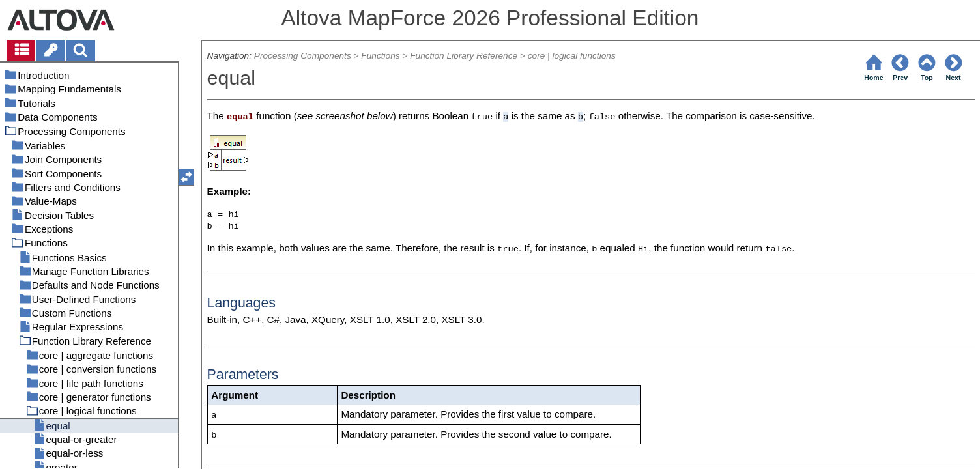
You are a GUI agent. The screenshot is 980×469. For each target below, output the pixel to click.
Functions (380, 56)
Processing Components (303, 56)
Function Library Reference (464, 56)
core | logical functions (572, 56)
